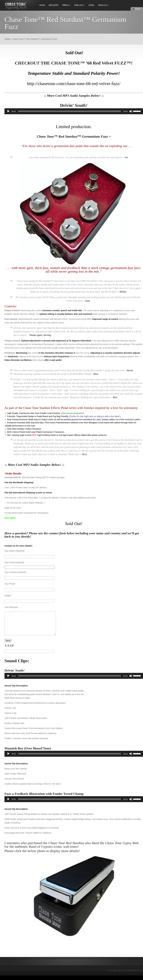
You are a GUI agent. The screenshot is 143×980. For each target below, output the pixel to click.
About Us (102, 5)
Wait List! (79, 5)
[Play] (8, 111)
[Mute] (131, 111)
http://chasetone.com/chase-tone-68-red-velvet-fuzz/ (74, 83)
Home (42, 5)
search (138, 9)
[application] (74, 111)
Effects (66, 5)
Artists (91, 5)
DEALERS (54, 5)
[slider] (70, 111)
